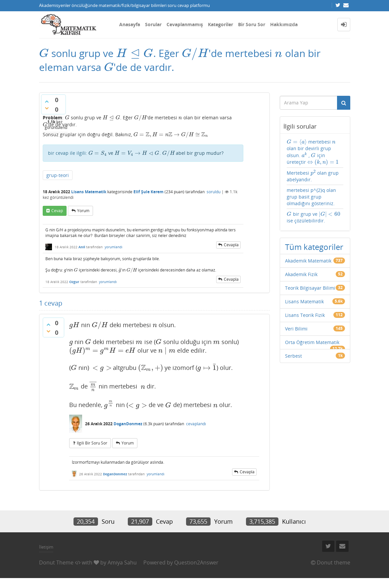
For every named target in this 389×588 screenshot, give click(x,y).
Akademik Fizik (301, 274)
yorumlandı (114, 247)
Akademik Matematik (308, 261)
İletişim (46, 547)
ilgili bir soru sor (92, 443)
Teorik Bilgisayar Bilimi (310, 288)
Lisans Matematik (89, 192)
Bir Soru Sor (252, 24)
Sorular (153, 24)
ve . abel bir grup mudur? (156, 153)
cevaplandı (196, 424)
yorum (83, 211)
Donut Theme (56, 562)
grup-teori (58, 175)
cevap (57, 211)
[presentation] (44, 53)
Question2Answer (196, 562)
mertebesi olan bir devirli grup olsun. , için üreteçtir (313, 152)
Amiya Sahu (122, 562)
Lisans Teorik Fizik (305, 315)
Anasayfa (130, 24)
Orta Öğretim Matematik (312, 342)
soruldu (214, 192)
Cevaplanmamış (185, 24)
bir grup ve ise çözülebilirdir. (314, 217)
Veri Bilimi (296, 329)
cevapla (231, 245)
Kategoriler (220, 24)
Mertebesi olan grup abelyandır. (313, 176)
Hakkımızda (284, 24)
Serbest (293, 356)
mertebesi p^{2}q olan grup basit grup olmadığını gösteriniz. (311, 197)
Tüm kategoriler (314, 247)
